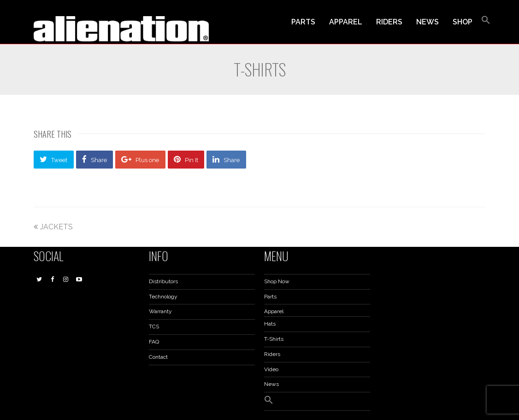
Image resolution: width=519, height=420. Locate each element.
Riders (272, 354)
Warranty (160, 311)
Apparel (274, 311)
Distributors (163, 281)
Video (271, 369)
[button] (486, 22)
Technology (163, 297)
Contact (158, 357)
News (271, 384)
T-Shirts (274, 339)
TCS (154, 327)
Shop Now (277, 281)
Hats (270, 324)
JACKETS (53, 227)
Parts (270, 297)
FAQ (154, 342)
